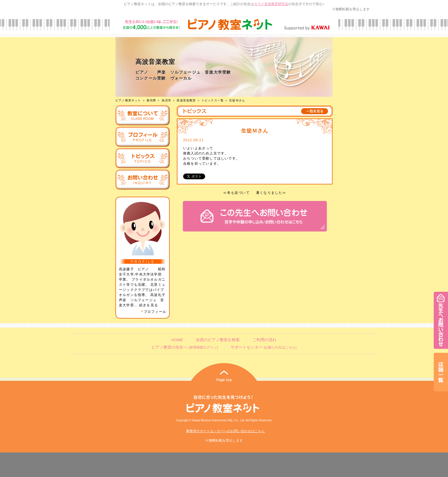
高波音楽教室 (186, 100)
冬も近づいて (238, 193)
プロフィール (154, 312)
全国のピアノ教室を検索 (218, 340)
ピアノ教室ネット (128, 100)
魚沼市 (167, 100)
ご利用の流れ (265, 340)
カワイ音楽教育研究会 (271, 4)
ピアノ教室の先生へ (185, 347)
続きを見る (149, 305)
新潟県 (151, 100)
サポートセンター (263, 347)
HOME (177, 340)
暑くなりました (269, 193)
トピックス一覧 (213, 100)
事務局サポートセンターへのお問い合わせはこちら (225, 431)
